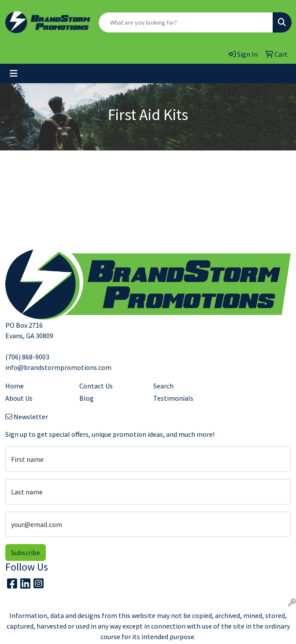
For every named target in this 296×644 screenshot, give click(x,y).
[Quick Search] (186, 22)
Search (163, 386)
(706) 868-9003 (27, 357)
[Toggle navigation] (14, 73)
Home (15, 386)
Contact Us (96, 386)
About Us (19, 398)
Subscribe (26, 553)
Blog (87, 398)
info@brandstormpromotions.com (58, 367)
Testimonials (173, 398)
